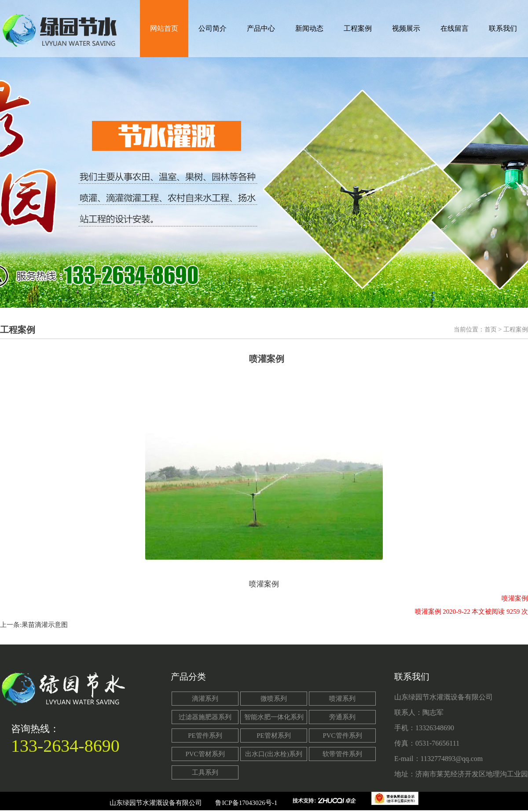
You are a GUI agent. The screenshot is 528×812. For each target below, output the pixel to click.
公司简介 (213, 28)
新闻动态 (309, 28)
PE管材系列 (274, 736)
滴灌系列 (205, 699)
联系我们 (503, 28)
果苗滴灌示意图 (45, 625)
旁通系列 (342, 717)
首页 (491, 330)
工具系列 (205, 772)
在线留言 (455, 28)
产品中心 (261, 28)
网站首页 (164, 28)
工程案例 (358, 28)
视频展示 (406, 28)
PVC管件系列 (342, 736)
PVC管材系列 (205, 754)
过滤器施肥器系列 (205, 717)
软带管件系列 (342, 754)
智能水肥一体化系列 (274, 717)
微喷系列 (274, 699)
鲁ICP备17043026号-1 (246, 803)
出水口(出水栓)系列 (274, 754)
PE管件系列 (205, 736)
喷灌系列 (342, 699)
